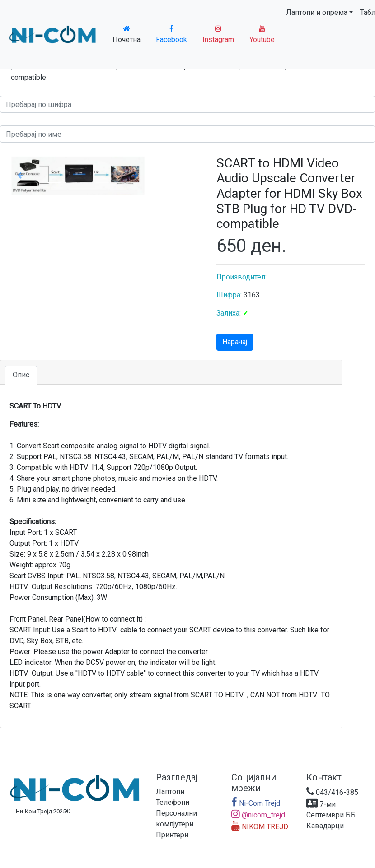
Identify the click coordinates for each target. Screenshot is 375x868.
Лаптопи (170, 791)
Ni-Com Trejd (256, 803)
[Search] (187, 104)
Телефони (173, 802)
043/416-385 (332, 792)
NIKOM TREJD (260, 827)
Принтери (172, 835)
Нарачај (235, 342)
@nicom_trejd (258, 815)
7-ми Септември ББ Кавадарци (331, 815)
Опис (21, 375)
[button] (21, 175)
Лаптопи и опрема (317, 12)
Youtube (262, 34)
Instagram (218, 34)
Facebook (171, 34)
